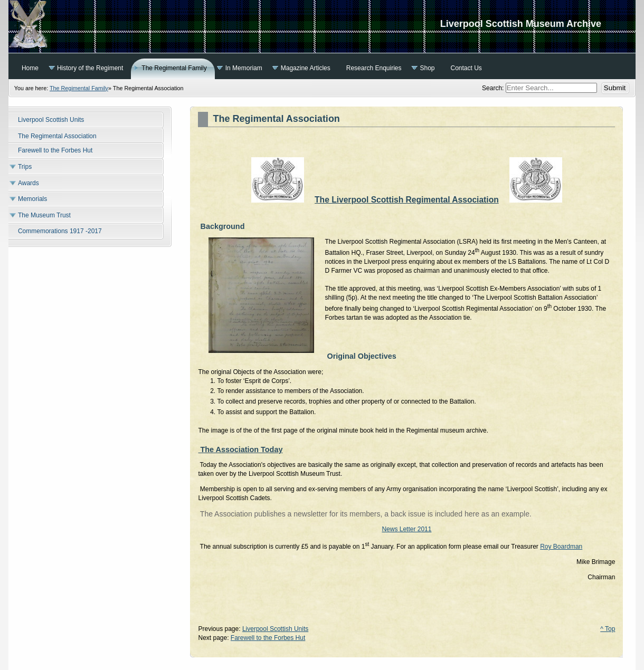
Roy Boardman (561, 547)
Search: (494, 88)
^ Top (608, 629)
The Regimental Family (79, 88)
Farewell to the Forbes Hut (268, 638)
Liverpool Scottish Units (275, 629)
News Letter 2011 (406, 529)
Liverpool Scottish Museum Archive (322, 26)
